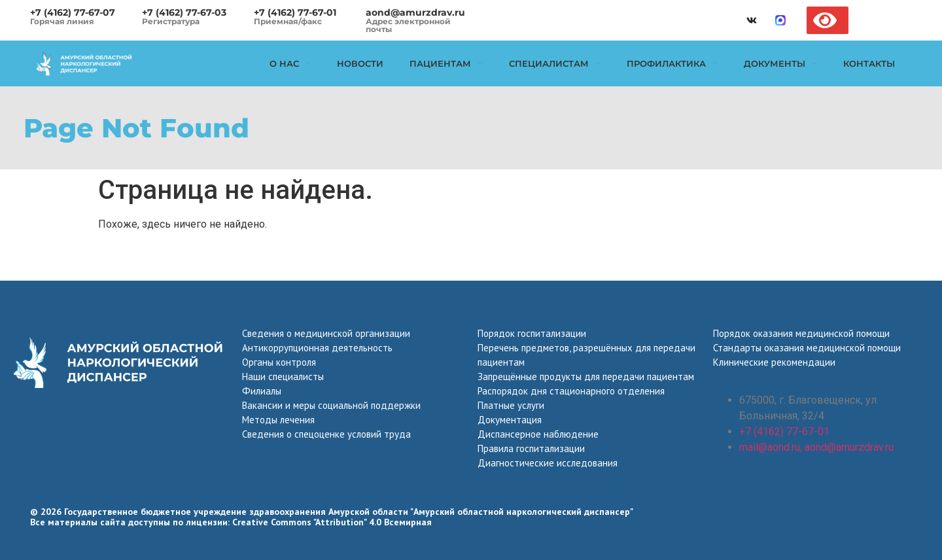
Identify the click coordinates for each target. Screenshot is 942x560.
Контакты (869, 63)
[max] (780, 20)
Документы (780, 63)
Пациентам (446, 63)
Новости (360, 63)
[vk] (752, 20)
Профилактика (672, 63)
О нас (290, 63)
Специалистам (555, 63)
